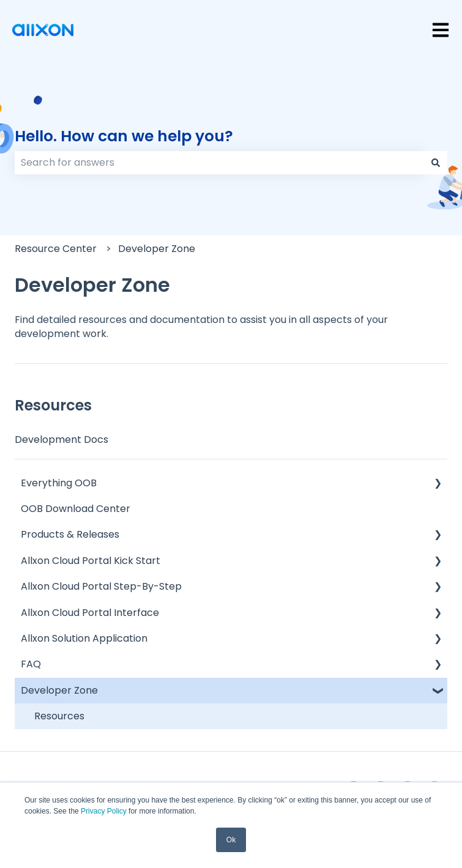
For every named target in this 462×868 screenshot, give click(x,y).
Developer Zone (157, 249)
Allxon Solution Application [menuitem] (84, 638)
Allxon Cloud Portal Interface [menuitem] (90, 613)
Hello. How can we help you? (124, 136)
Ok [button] (231, 840)
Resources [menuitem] (59, 716)
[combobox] (219, 163)
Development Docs (61, 440)
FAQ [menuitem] (31, 664)
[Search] (436, 163)
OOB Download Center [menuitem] (76, 509)
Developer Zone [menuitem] (59, 690)
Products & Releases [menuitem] (70, 534)
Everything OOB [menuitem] (59, 483)
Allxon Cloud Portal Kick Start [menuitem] (91, 561)
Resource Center (56, 249)
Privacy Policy (104, 811)
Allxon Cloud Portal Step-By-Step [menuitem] (101, 586)
